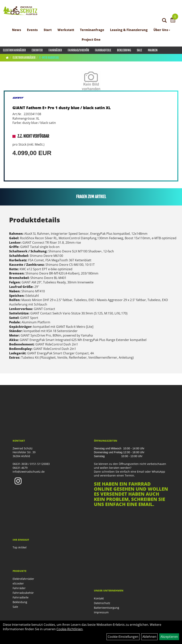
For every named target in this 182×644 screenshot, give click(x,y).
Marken (153, 50)
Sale (139, 50)
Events (32, 30)
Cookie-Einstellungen (123, 637)
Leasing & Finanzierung (129, 30)
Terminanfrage (92, 30)
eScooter (37, 50)
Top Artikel (20, 547)
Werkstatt (66, 30)
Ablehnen (149, 637)
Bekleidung (124, 50)
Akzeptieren (169, 637)
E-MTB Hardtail (49, 58)
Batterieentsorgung (107, 608)
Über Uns (162, 30)
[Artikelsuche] (164, 21)
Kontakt (99, 598)
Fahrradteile (103, 50)
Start (48, 30)
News (17, 30)
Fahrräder (55, 50)
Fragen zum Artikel (91, 197)
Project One (91, 40)
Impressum (101, 612)
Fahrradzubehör (78, 50)
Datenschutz (102, 603)
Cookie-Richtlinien (70, 629)
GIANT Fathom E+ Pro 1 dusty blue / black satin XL (62, 108)
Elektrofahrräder (14, 50)
